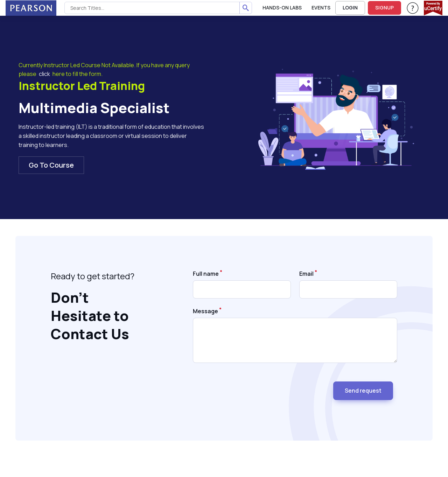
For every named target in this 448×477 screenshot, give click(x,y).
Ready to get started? (93, 276)
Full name (206, 274)
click (44, 74)
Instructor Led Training (82, 86)
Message (205, 311)
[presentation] (246, 388)
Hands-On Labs (282, 8)
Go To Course (51, 165)
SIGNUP (384, 8)
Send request (363, 391)
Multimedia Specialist (94, 108)
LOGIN (350, 8)
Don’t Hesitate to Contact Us (90, 316)
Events (321, 8)
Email (306, 274)
